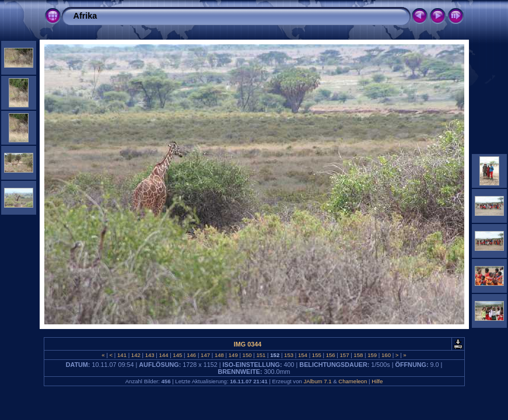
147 (205, 355)
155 (316, 355)
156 (330, 355)
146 (192, 355)
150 (247, 355)
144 (164, 355)
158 (358, 355)
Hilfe (377, 381)
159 (372, 355)
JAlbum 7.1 (317, 381)
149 (233, 355)
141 (122, 355)
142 (136, 355)
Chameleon (353, 381)
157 (344, 355)
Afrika (85, 16)
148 (219, 355)
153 (288, 355)
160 (386, 355)
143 (150, 355)
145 (178, 355)
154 (302, 355)
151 (261, 355)
